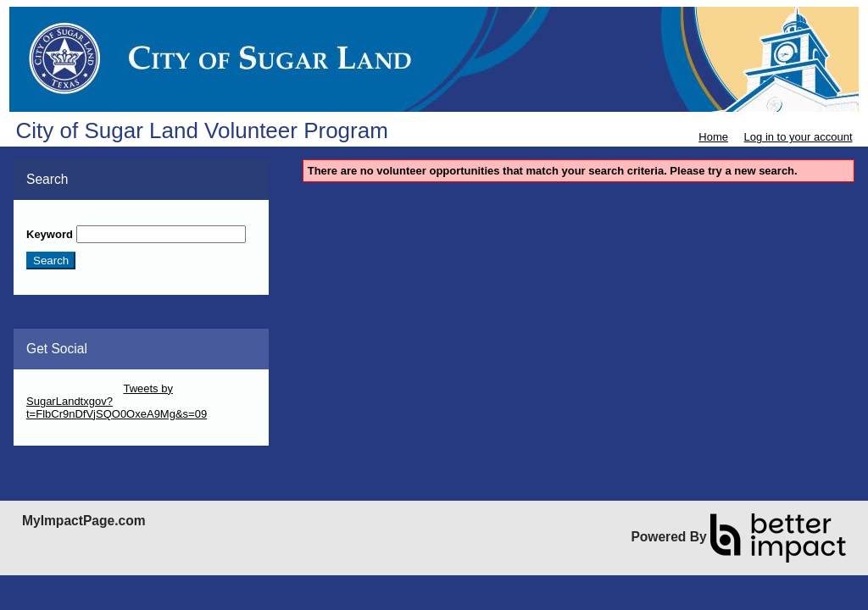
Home (713, 137)
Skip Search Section (76, 219)
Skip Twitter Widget (73, 388)
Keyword (50, 234)
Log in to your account (798, 137)
